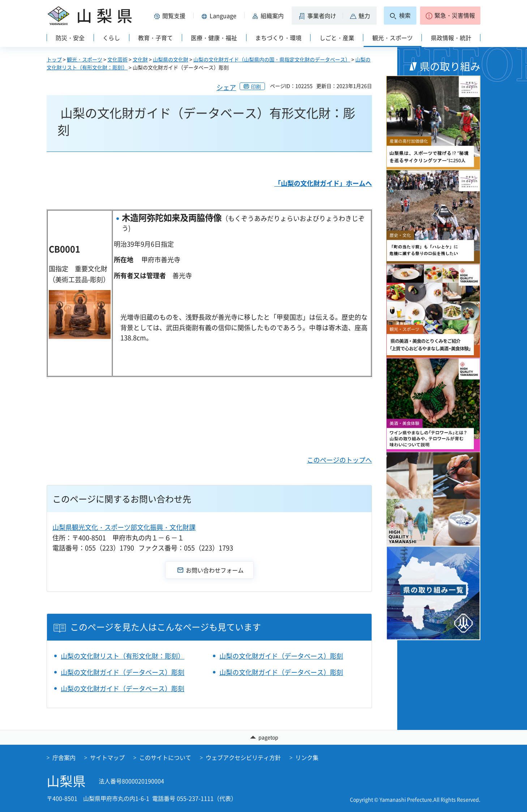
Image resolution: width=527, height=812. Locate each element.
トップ (54, 59)
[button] (171, 16)
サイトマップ (107, 758)
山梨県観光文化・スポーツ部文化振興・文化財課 (124, 527)
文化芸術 (117, 59)
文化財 (140, 59)
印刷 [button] (256, 86)
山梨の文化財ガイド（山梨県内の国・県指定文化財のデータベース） (272, 59)
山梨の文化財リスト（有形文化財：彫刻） (123, 656)
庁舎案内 (64, 758)
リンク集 (307, 758)
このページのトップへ (339, 460)
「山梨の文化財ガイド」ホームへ (323, 183)
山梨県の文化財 (171, 59)
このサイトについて (165, 758)
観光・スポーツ (85, 59)
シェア (226, 87)
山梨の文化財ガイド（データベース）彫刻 (281, 656)
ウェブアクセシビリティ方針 (243, 758)
